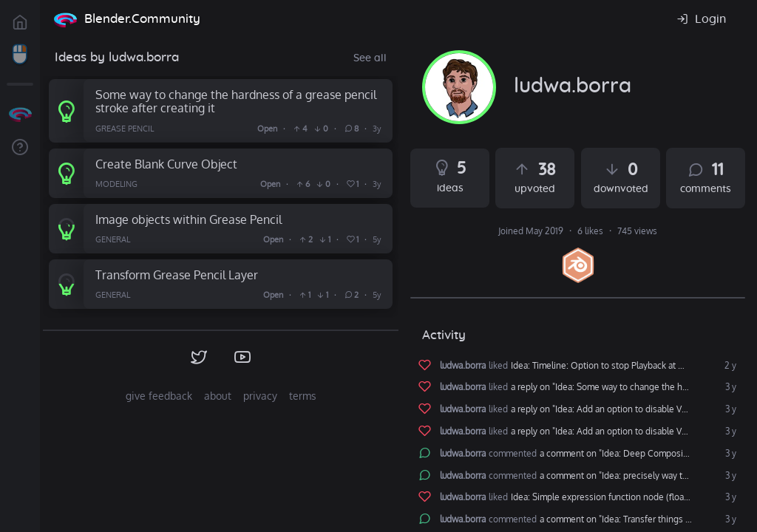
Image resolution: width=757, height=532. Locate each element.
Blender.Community (142, 19)
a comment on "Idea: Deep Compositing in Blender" (639, 454)
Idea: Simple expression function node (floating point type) (625, 497)
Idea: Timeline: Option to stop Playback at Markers (611, 366)
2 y (729, 366)
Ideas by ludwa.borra (117, 57)
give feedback (159, 396)
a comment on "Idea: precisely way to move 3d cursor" (639, 476)
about (218, 396)
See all (370, 58)
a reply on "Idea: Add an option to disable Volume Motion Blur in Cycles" (625, 409)
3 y (730, 387)
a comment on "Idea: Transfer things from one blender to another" (639, 519)
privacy (260, 396)
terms (303, 396)
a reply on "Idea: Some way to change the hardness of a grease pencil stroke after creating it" (625, 387)
